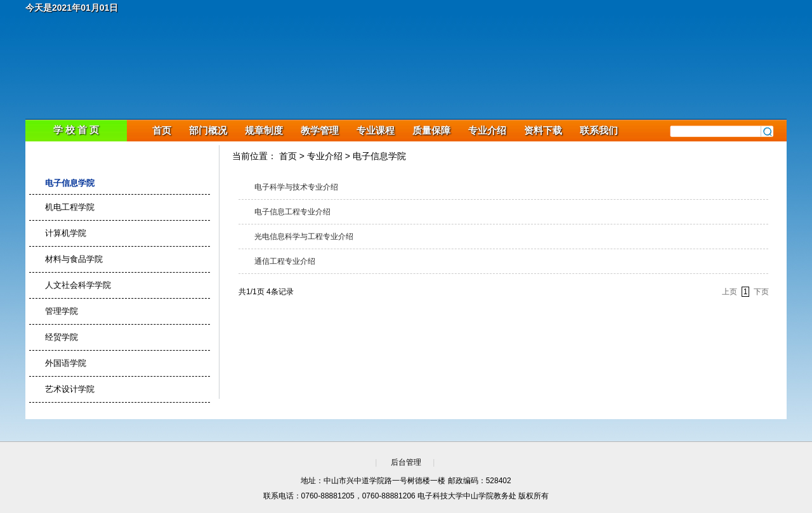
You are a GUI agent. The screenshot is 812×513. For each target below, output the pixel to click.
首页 (162, 130)
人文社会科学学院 (78, 285)
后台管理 (406, 462)
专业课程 (376, 130)
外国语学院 (66, 363)
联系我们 (599, 130)
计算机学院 (66, 233)
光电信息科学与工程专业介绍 (304, 237)
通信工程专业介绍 (285, 261)
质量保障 (431, 130)
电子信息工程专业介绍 (292, 212)
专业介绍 (487, 130)
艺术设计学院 (70, 389)
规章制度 (264, 130)
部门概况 (208, 130)
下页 (761, 292)
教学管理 (320, 130)
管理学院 (62, 311)
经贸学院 (62, 337)
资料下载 (543, 130)
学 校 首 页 (76, 130)
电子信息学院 (70, 183)
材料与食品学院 (74, 259)
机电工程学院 (70, 207)
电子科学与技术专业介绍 (296, 187)
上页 (730, 292)
